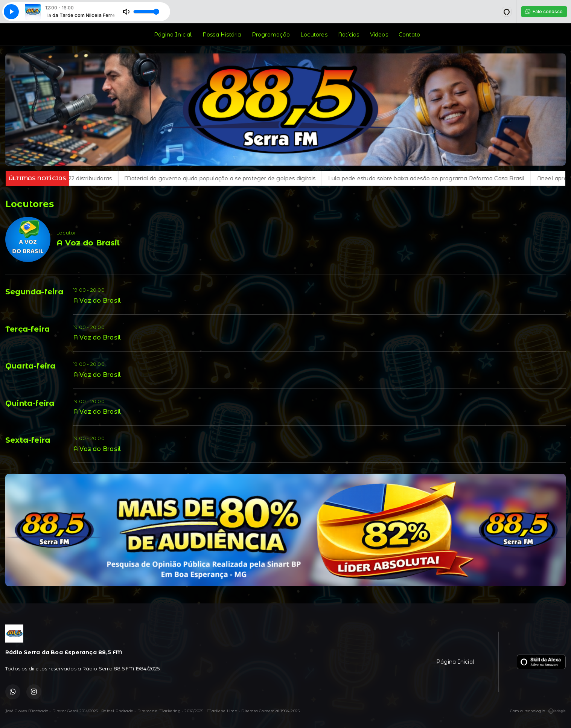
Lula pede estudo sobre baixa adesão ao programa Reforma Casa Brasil (443, 178)
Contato (409, 35)
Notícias (349, 35)
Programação (271, 35)
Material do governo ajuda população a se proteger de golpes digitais (237, 178)
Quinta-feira (30, 403)
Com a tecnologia (538, 711)
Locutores (314, 35)
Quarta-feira (30, 366)
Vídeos (379, 35)
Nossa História (222, 35)
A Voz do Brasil (97, 301)
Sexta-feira (28, 440)
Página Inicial (173, 35)
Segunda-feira (34, 292)
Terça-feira (27, 329)
